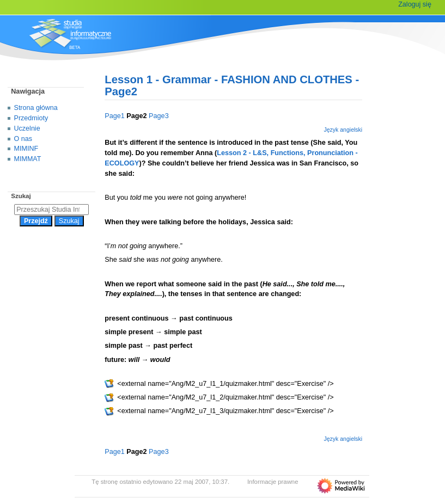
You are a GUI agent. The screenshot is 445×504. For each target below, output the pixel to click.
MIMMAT (28, 159)
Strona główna (36, 108)
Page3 (159, 116)
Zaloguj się (415, 4)
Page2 (136, 116)
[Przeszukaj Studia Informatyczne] (51, 210)
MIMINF (26, 149)
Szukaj (21, 196)
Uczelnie (27, 128)
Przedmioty (31, 118)
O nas (23, 139)
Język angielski (343, 130)
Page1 (115, 116)
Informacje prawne (273, 482)
